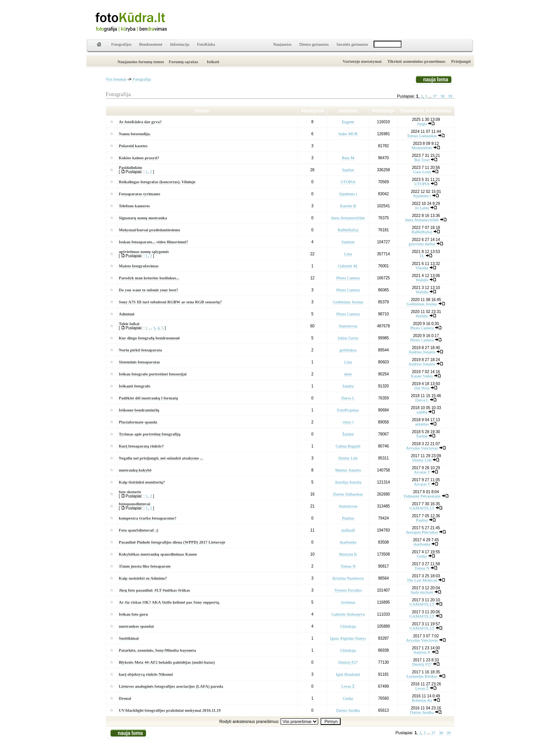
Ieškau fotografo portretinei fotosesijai (153, 374)
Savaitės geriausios (352, 44)
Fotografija (142, 79)
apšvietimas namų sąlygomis (144, 252)
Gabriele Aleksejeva (348, 614)
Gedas (422, 556)
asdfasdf (348, 530)
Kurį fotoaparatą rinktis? (141, 446)
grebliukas (348, 350)
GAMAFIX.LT (422, 508)
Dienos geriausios (314, 44)
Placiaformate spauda (138, 422)
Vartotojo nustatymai (362, 61)
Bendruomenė (151, 44)
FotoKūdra (206, 44)
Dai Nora (422, 388)
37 (435, 96)
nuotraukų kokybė (135, 470)
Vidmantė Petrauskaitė (422, 496)
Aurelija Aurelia (348, 482)
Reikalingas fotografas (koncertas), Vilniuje (157, 182)
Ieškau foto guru (134, 614)
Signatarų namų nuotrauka (143, 218)
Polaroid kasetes (133, 146)
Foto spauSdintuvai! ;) (139, 530)
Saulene (348, 242)
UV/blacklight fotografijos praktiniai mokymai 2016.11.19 (170, 710)
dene (348, 374)
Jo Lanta (422, 208)
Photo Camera (348, 278)
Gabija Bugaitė (348, 446)
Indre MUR (348, 134)
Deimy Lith (348, 458)
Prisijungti (461, 61)
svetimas (348, 602)
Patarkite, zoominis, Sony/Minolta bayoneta (158, 650)
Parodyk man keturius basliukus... (149, 278)
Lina (348, 254)
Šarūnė (348, 434)
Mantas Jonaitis (348, 470)
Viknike (422, 268)
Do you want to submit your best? (149, 290)
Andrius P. (422, 652)
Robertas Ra (422, 700)
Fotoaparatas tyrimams (140, 194)
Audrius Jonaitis (422, 352)
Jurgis (422, 124)
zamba (422, 412)
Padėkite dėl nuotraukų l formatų (149, 398)
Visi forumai (116, 79)
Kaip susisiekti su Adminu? (143, 578)
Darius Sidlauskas (348, 494)
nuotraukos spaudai (136, 626)
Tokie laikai (129, 324)
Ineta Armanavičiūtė (348, 218)
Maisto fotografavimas (139, 266)
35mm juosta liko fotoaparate (145, 566)
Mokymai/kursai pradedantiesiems (150, 230)
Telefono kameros (134, 206)
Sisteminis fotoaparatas (140, 362)
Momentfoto (422, 148)
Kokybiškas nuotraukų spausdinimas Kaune (158, 554)
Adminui (127, 314)
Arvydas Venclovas (422, 448)
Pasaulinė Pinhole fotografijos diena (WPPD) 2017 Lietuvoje (172, 542)
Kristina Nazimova (348, 578)
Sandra (348, 386)
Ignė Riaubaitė (348, 674)
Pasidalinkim (131, 168)
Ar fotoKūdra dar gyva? (140, 122)
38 (442, 96)
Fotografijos (121, 44)
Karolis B (348, 206)
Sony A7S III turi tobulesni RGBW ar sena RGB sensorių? (171, 302)
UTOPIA (348, 182)
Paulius (348, 518)
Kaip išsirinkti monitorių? (142, 482)
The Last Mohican (422, 580)
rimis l (348, 422)
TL (422, 256)
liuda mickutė (422, 592)
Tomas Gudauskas (422, 136)
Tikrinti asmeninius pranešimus (417, 61)
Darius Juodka (348, 710)
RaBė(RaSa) (348, 230)
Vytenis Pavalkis (348, 590)
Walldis (422, 280)
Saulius (348, 170)
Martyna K (348, 554)
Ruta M (348, 158)
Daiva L (348, 398)
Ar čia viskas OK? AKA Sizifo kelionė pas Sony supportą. (170, 602)
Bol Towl (422, 160)
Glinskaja (348, 626)
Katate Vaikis (422, 376)
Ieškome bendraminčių (139, 410)
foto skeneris (130, 492)
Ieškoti (213, 62)
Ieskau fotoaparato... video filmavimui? (154, 242)
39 (450, 96)
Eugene (348, 122)
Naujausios (282, 44)
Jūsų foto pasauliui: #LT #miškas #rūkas (155, 590)
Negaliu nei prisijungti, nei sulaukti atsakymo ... (161, 458)
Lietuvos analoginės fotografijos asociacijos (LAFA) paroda (171, 686)
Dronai (125, 698)
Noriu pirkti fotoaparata (140, 350)
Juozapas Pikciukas (422, 532)
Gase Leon (422, 172)
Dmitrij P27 (348, 662)
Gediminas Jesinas (348, 302)
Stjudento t (348, 194)
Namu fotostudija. (135, 134)
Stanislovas (348, 326)
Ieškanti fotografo (135, 386)
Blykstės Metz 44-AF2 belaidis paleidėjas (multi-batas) (167, 662)
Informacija (180, 44)
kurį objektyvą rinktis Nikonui (146, 674)
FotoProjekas (348, 410)
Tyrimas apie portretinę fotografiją (150, 434)
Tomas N (348, 566)
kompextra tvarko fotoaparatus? (148, 518)
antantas (422, 424)
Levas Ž (348, 686)
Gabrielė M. (348, 266)
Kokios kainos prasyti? (139, 158)
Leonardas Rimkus (422, 676)
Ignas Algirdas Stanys (348, 638)
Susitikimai (129, 638)
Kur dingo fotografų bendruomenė (150, 338)
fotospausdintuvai (135, 504)
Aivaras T (422, 472)
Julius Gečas (348, 338)
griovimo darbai (422, 244)
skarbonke (348, 542)
